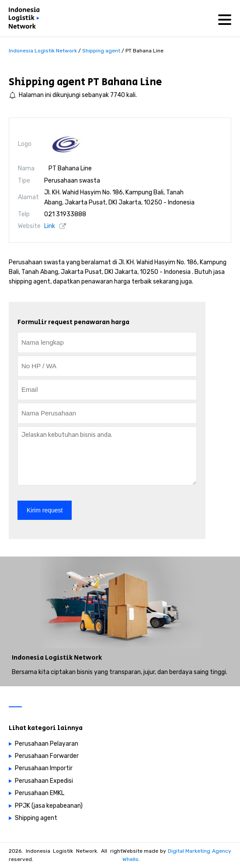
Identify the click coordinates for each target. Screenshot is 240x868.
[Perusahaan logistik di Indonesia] (26, 19)
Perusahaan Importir (44, 768)
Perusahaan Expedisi (44, 781)
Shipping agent (47, 82)
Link (50, 226)
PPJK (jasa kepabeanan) (49, 806)
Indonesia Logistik (42, 658)
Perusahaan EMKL (40, 793)
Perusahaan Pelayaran (47, 744)
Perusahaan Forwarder (47, 756)
